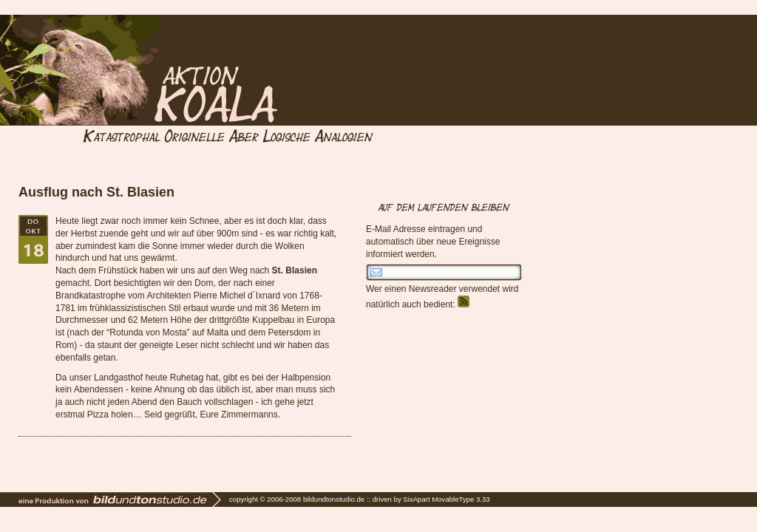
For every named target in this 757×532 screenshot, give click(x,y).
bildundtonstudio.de (334, 499)
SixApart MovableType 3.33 (446, 499)
